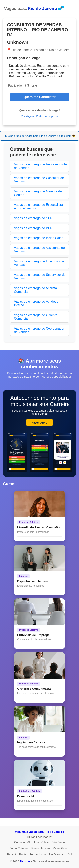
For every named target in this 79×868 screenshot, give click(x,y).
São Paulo (58, 842)
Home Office (41, 842)
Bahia (23, 854)
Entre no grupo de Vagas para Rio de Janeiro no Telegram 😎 (39, 136)
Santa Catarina (19, 848)
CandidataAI (22, 842)
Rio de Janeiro (41, 848)
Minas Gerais (61, 848)
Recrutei (25, 861)
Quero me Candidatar (39, 97)
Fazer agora (39, 423)
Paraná (11, 854)
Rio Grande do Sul (60, 854)
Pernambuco (38, 854)
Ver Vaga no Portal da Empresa (39, 116)
